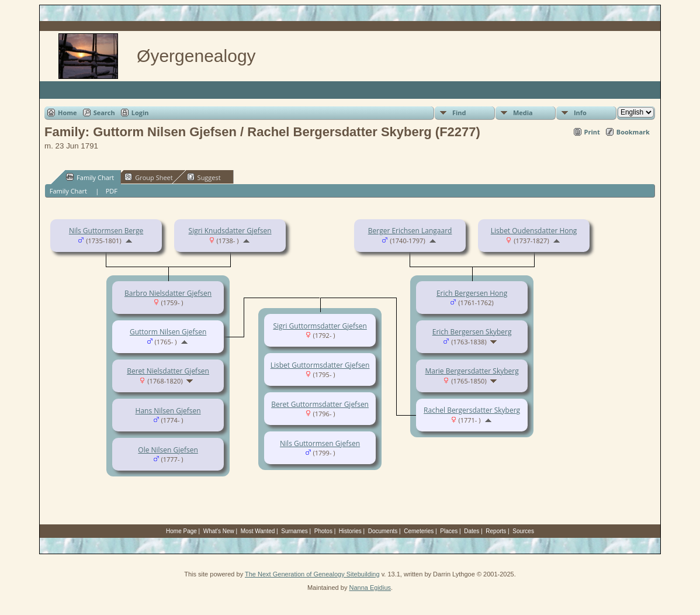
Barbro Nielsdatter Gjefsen (168, 293)
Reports (496, 531)
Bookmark (633, 132)
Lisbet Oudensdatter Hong (534, 231)
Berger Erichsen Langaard (410, 231)
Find (459, 113)
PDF (112, 191)
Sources (523, 531)
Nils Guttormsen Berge (106, 231)
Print (592, 132)
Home (67, 113)
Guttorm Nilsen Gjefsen (168, 332)
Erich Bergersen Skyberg (472, 332)
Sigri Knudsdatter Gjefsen (230, 231)
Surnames (294, 531)
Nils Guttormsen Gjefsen (320, 443)
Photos (323, 531)
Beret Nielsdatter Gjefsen (168, 371)
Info (580, 113)
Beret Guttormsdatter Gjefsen (320, 404)
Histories (350, 531)
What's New (219, 531)
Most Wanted (258, 531)
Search (104, 113)
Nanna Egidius (370, 588)
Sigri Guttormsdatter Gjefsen (320, 326)
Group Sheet (149, 177)
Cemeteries (419, 531)
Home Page (181, 531)
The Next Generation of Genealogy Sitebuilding (312, 574)
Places (449, 531)
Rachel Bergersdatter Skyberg (472, 410)
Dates (472, 531)
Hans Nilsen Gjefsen (168, 411)
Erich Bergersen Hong (472, 293)
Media (523, 113)
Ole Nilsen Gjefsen (168, 450)
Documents (383, 531)
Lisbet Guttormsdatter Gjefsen (320, 365)
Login (140, 113)
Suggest (204, 177)
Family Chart (90, 177)
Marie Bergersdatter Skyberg (472, 371)
